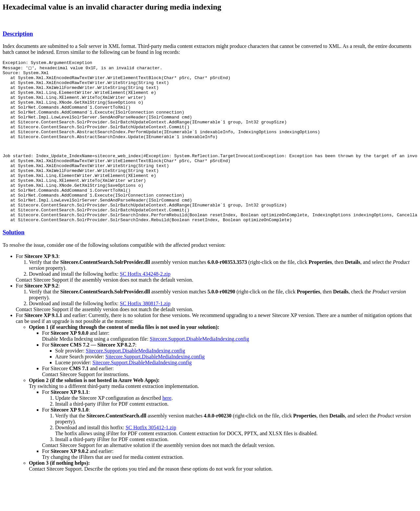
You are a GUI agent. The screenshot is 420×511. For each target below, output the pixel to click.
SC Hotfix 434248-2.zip (145, 305)
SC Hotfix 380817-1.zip (145, 335)
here (167, 429)
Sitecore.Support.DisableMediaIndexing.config (199, 370)
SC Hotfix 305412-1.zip (151, 459)
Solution (14, 263)
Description (18, 34)
